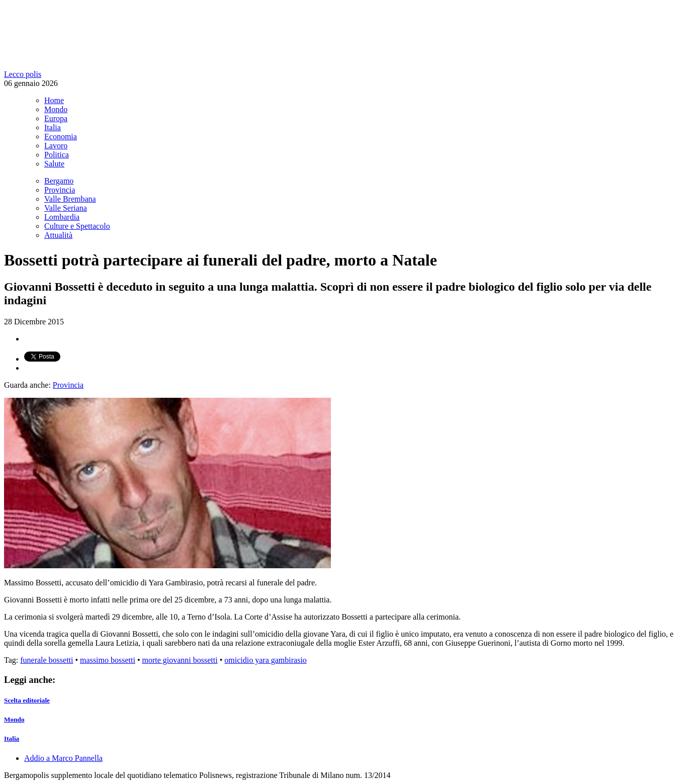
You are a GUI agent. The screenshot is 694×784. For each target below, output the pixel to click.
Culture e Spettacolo (77, 226)
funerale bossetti (47, 660)
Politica (57, 155)
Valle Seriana (66, 208)
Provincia (60, 190)
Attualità (58, 235)
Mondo (56, 109)
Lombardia (62, 217)
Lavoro (56, 146)
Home (54, 100)
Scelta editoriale (27, 700)
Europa (56, 118)
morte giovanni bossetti (180, 660)
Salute (54, 164)
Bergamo (59, 181)
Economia (61, 137)
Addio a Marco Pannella (63, 758)
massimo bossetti (108, 660)
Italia (53, 127)
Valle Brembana (70, 199)
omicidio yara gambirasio (266, 660)
